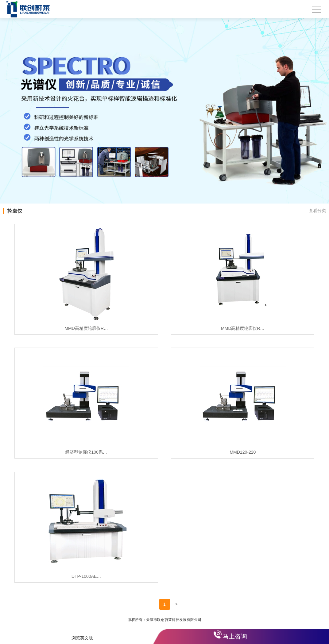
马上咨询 (235, 636)
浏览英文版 (82, 638)
